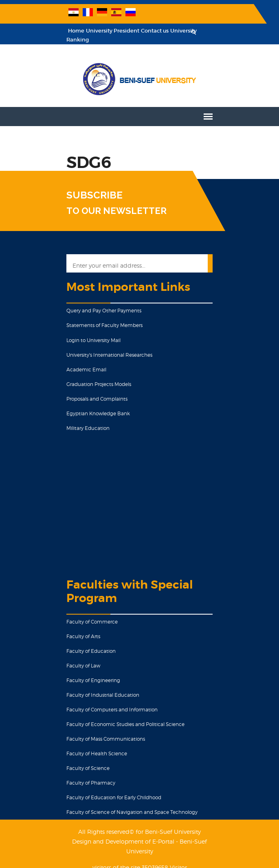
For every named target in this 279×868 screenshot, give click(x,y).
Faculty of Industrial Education (91, 686)
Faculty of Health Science (85, 745)
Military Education (76, 420)
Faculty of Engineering (81, 672)
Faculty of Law (71, 657)
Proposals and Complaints (85, 390)
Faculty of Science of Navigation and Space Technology (120, 804)
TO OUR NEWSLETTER (104, 202)
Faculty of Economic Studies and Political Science (113, 716)
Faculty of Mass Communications (93, 730)
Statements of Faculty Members (92, 317)
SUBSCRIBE (82, 187)
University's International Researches (97, 346)
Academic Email (74, 361)
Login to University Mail (81, 332)
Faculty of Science (76, 760)
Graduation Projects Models (87, 376)
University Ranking (183, 31)
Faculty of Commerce (80, 613)
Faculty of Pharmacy (79, 774)
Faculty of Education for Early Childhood (102, 789)
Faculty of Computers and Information (100, 701)
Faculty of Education (79, 642)
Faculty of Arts (71, 628)
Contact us (143, 31)
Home (64, 31)
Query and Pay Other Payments (92, 302)
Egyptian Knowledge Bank (86, 405)
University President (100, 31)
